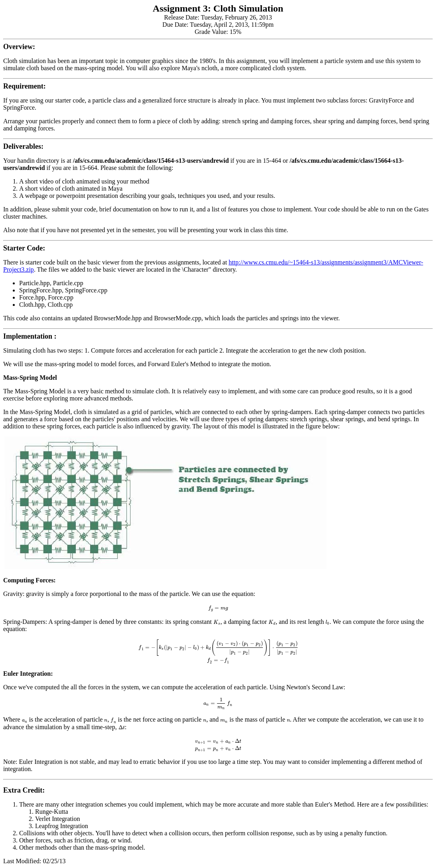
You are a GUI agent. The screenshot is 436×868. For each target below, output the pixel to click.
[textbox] (218, 608)
